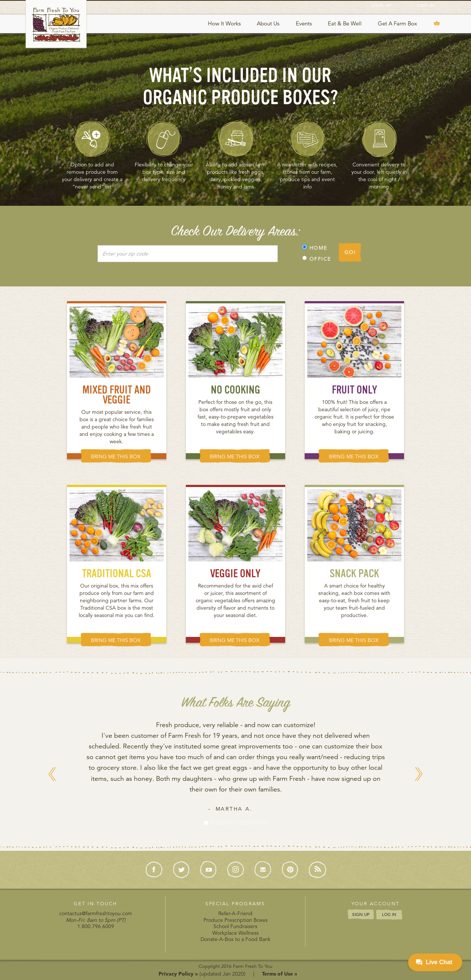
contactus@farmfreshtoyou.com (96, 913)
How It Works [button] (224, 23)
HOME (315, 248)
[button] (53, 803)
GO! (350, 252)
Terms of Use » (280, 974)
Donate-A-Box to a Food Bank (235, 939)
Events (304, 23)
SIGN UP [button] (361, 914)
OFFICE (317, 259)
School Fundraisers (235, 926)
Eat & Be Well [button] (345, 23)
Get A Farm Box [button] (397, 23)
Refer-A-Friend (235, 913)
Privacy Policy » (178, 974)
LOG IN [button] (389, 914)
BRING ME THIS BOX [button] (116, 456)
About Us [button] (268, 23)
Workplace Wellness (235, 933)
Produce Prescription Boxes (235, 920)
